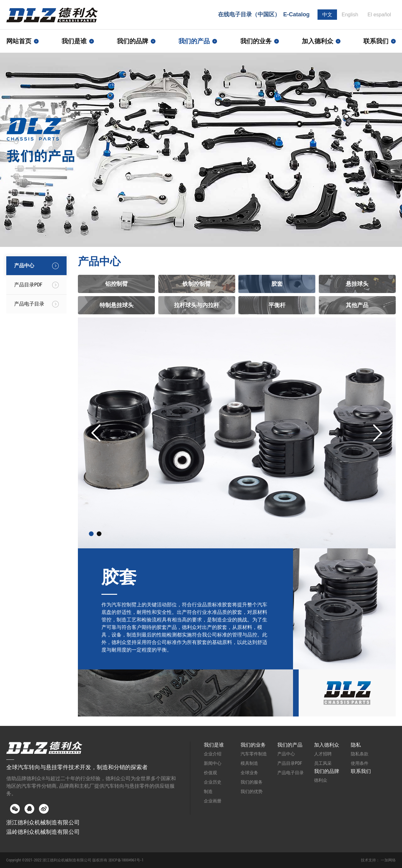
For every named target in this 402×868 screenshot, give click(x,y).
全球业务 (249, 773)
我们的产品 (290, 745)
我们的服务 (252, 782)
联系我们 (380, 41)
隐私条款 (360, 754)
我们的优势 (252, 791)
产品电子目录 (291, 773)
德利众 (321, 780)
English (350, 15)
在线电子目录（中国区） (249, 14)
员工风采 (323, 763)
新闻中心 (213, 763)
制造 (208, 791)
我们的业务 (253, 745)
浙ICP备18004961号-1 (126, 860)
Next (378, 433)
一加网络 (388, 860)
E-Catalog (296, 14)
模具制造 (249, 763)
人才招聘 (323, 754)
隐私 (356, 745)
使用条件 (360, 763)
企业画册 (213, 801)
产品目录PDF (290, 763)
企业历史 (213, 782)
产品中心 (286, 754)
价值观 (210, 773)
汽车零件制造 (254, 754)
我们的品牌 (327, 771)
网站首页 (22, 41)
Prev (96, 433)
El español (379, 15)
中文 (327, 15)
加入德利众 (327, 745)
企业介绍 (213, 754)
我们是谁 (214, 745)
